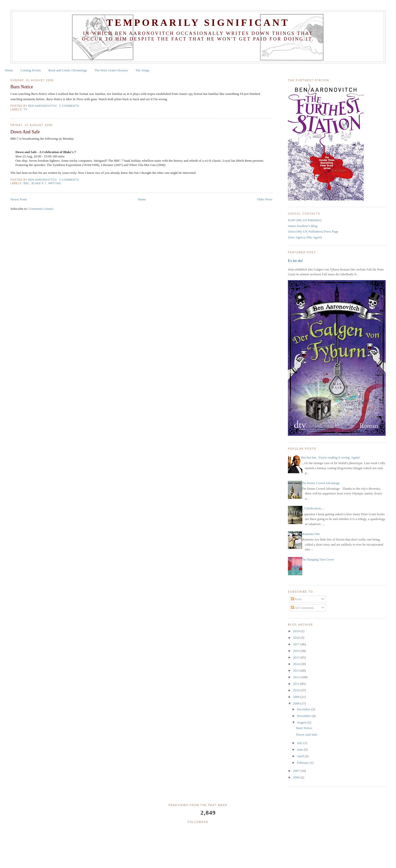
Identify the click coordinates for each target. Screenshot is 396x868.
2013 (297, 670)
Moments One (310, 534)
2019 (297, 631)
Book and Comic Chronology (68, 70)
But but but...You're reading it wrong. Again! (331, 457)
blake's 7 (39, 183)
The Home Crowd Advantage (320, 483)
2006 (297, 777)
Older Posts (265, 199)
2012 (297, 677)
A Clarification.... (313, 508)
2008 (297, 703)
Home (9, 70)
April (301, 756)
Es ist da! (295, 261)
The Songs (142, 70)
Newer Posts (19, 199)
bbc (27, 183)
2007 (297, 771)
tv (25, 109)
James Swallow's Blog (303, 226)
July (300, 743)
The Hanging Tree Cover (318, 559)
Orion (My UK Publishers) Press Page (313, 231)
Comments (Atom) (41, 209)
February (303, 763)
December (304, 709)
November (304, 716)
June (300, 749)
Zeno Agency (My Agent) (305, 237)
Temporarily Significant (198, 23)
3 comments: (70, 106)
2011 (297, 684)
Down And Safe (25, 132)
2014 (297, 664)
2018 (297, 638)
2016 (297, 651)
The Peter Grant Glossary (111, 70)
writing (55, 183)
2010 (297, 690)
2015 (297, 657)
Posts (296, 599)
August (302, 722)
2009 (297, 697)
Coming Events (31, 70)
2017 (297, 644)
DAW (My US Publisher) (305, 220)
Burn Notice (22, 87)
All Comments (302, 608)
